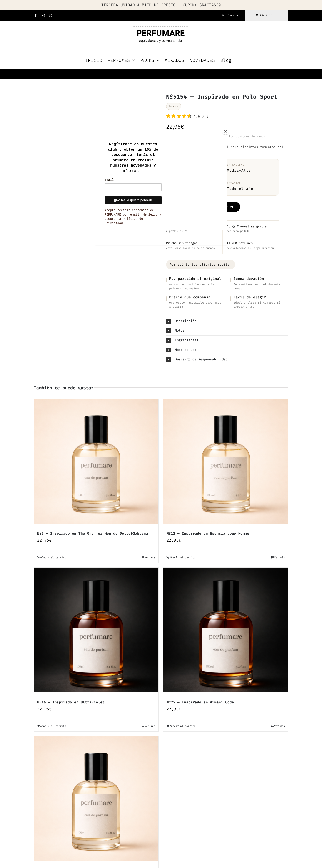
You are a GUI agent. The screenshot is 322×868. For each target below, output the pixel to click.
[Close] (225, 131)
